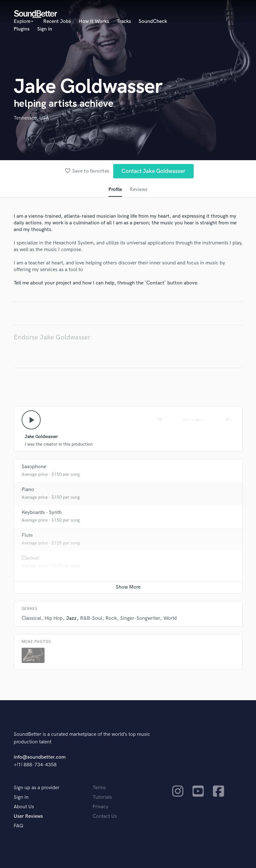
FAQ (18, 826)
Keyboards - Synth (42, 513)
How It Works (94, 21)
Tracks (124, 21)
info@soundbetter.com (40, 757)
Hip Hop (54, 618)
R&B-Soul (91, 618)
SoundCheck (153, 21)
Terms (99, 788)
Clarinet (30, 558)
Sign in (45, 29)
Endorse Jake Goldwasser (52, 337)
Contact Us (105, 816)
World (170, 618)
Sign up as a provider (37, 788)
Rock (111, 618)
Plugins (22, 29)
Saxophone (34, 467)
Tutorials (102, 797)
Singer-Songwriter (140, 618)
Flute (27, 535)
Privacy (100, 807)
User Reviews (28, 816)
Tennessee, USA (31, 118)
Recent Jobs (57, 21)
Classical (31, 618)
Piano (28, 490)
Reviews (139, 190)
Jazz (71, 618)
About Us (24, 807)
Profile (115, 190)
